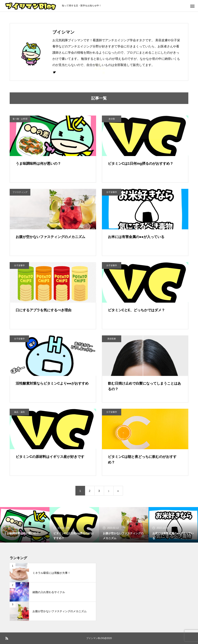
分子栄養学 (112, 192)
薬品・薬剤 (19, 412)
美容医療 (112, 339)
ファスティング (20, 192)
